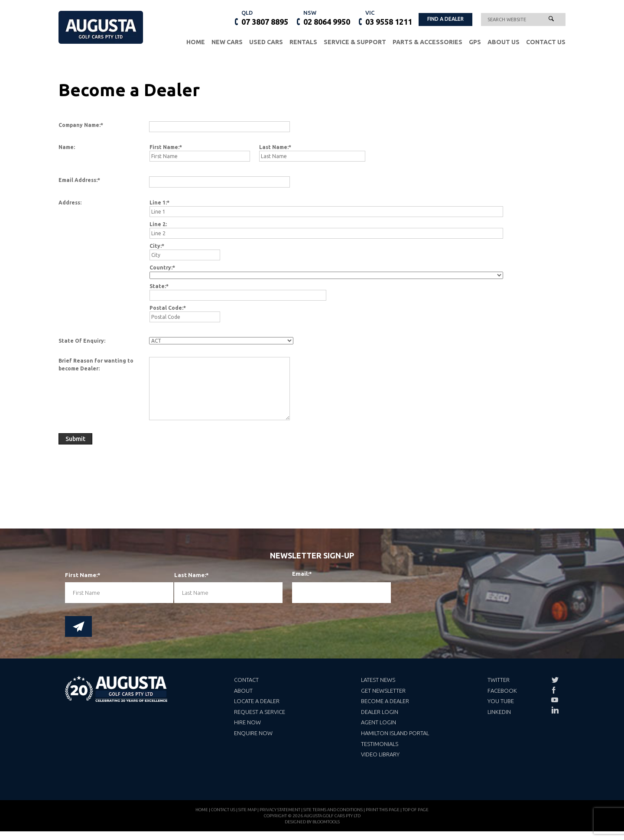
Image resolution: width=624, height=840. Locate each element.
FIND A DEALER (445, 19)
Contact (246, 680)
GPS (475, 42)
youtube (555, 700)
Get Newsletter (383, 691)
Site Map (247, 812)
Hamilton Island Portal (395, 733)
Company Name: (80, 125)
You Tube (501, 701)
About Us (504, 42)
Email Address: (78, 180)
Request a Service (260, 712)
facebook (555, 690)
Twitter (499, 680)
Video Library (380, 754)
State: (158, 286)
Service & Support (355, 42)
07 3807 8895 (265, 17)
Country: (161, 268)
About (243, 691)
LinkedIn (499, 712)
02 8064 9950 (327, 17)
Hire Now (247, 722)
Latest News (378, 680)
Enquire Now (253, 733)
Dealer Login (380, 712)
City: (156, 246)
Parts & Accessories (427, 42)
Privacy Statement (280, 812)
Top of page (416, 812)
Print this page (383, 812)
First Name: (164, 147)
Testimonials (380, 744)
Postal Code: (166, 308)
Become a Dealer (385, 701)
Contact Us (546, 42)
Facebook (502, 691)
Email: (299, 574)
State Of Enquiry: (82, 341)
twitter (555, 680)
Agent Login (379, 722)
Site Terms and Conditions (333, 812)
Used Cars (266, 42)
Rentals (303, 42)
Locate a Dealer (257, 701)
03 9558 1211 (389, 17)
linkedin (555, 710)
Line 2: (158, 224)
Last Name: (274, 147)
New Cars (227, 42)
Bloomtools (326, 824)
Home (196, 42)
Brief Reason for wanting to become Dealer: (96, 364)
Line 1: (158, 203)
